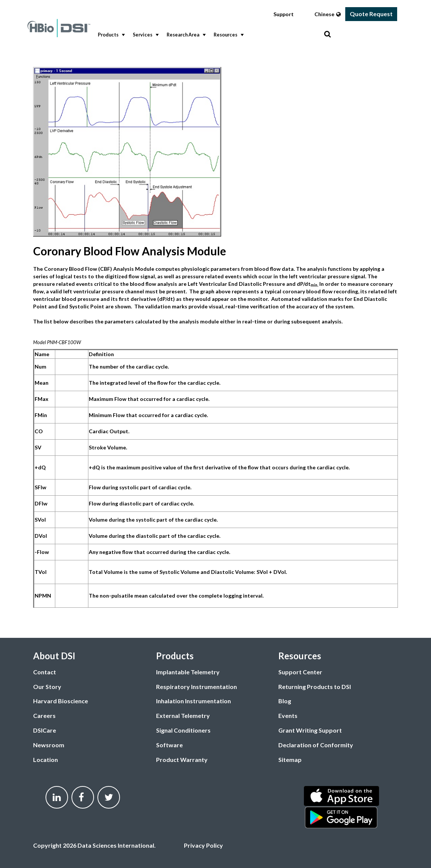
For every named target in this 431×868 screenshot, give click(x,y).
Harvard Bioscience (61, 701)
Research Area (185, 35)
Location (46, 759)
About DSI (54, 656)
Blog (285, 701)
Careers (44, 715)
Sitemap (290, 759)
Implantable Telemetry (188, 672)
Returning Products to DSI (315, 687)
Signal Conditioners (183, 730)
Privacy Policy (203, 845)
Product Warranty (182, 759)
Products (111, 35)
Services (145, 35)
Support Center (300, 672)
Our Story (47, 687)
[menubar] (209, 35)
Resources (228, 35)
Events (288, 715)
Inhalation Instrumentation (193, 701)
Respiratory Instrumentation (197, 687)
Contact (45, 672)
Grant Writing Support (310, 730)
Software (169, 745)
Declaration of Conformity (316, 745)
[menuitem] (110, 35)
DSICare (45, 730)
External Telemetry (183, 715)
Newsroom (49, 745)
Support (284, 14)
